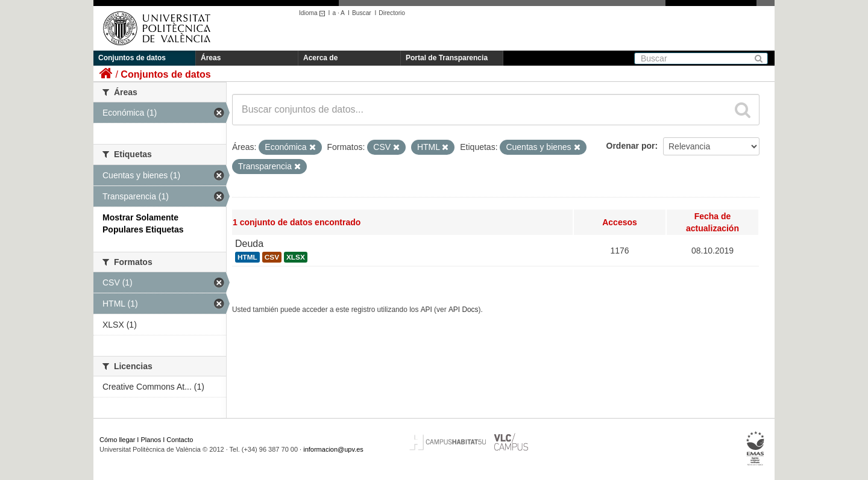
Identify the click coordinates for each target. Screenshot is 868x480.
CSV (272, 257)
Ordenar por (631, 146)
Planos (151, 440)
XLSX (296, 257)
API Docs (464, 310)
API (426, 310)
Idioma (314, 13)
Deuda (249, 244)
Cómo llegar (117, 440)
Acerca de (320, 58)
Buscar (362, 13)
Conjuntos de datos (132, 58)
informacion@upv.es (333, 449)
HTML (247, 257)
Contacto (180, 440)
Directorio (392, 13)
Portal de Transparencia (447, 58)
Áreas (211, 58)
